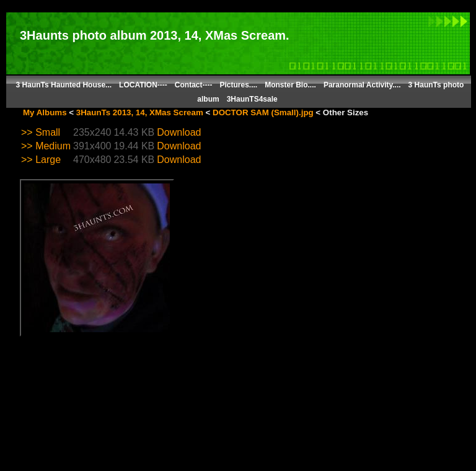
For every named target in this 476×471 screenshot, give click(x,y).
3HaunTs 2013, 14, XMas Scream (140, 112)
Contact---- (194, 85)
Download (179, 132)
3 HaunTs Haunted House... (64, 85)
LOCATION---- (143, 85)
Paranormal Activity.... (362, 85)
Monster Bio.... (290, 85)
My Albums (45, 112)
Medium (53, 146)
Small (48, 132)
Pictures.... (239, 85)
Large (48, 160)
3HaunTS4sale (252, 99)
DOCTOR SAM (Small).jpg (263, 112)
